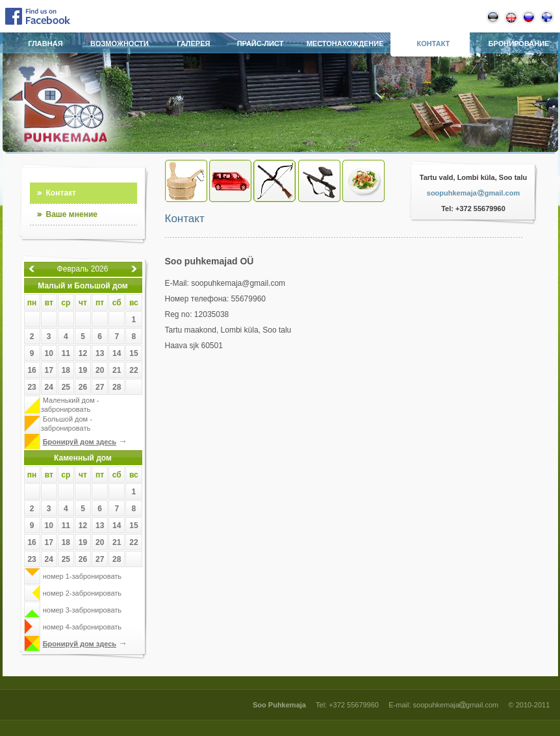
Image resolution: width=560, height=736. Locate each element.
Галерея (193, 44)
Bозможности (120, 44)
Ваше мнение (72, 214)
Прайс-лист (261, 44)
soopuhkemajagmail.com (473, 193)
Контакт (433, 44)
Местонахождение (345, 44)
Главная (45, 44)
